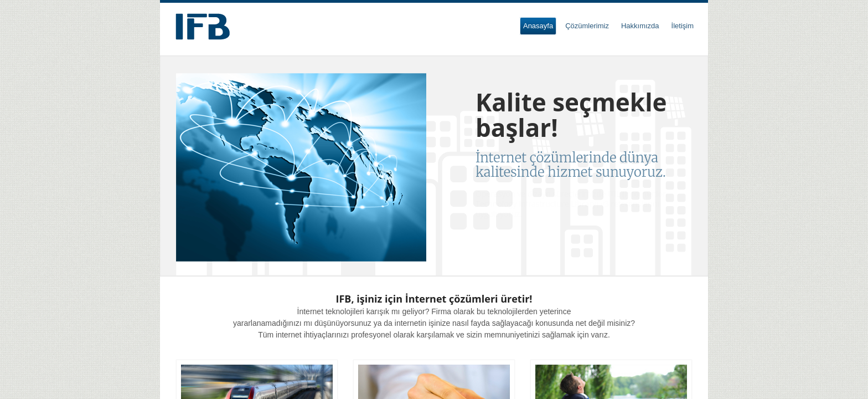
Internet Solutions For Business (202, 27)
